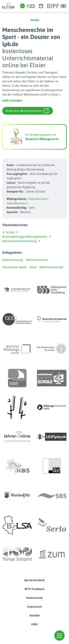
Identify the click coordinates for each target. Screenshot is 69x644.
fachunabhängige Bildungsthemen (25, 237)
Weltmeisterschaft (51, 267)
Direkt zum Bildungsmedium (27, 111)
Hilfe (34, 624)
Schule (10, 232)
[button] (59, 636)
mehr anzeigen (12, 100)
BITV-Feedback (34, 589)
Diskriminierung (13, 260)
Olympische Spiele (14, 267)
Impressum (35, 607)
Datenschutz (34, 598)
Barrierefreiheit (34, 580)
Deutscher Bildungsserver (42, 139)
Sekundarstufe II (17, 203)
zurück (35, 20)
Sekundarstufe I (38, 199)
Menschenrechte (37, 260)
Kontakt (35, 615)
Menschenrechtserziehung (20, 241)
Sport (33, 267)
